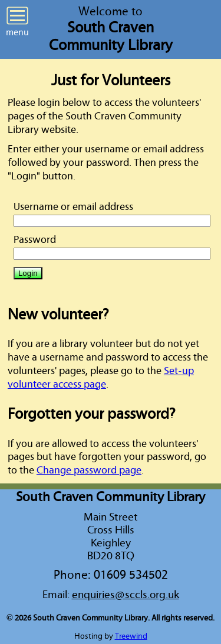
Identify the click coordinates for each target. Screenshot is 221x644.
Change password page (89, 471)
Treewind (131, 636)
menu (17, 22)
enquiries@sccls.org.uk (126, 595)
